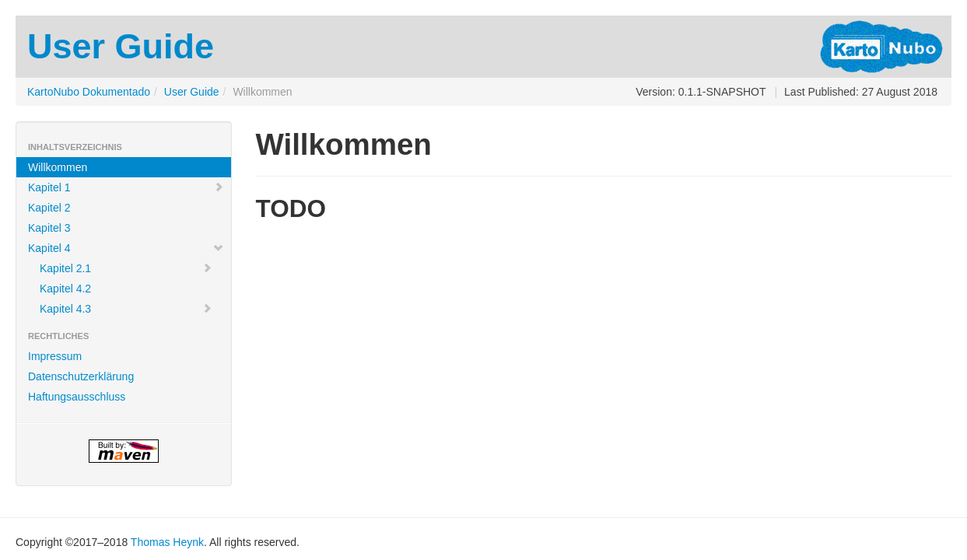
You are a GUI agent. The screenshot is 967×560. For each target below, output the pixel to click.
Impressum (55, 356)
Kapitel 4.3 (126, 309)
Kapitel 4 (126, 248)
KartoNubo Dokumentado (89, 92)
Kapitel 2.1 (126, 268)
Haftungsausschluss (77, 397)
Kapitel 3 (49, 228)
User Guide (192, 92)
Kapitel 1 (126, 187)
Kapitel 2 (49, 208)
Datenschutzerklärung (81, 376)
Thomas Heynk (167, 542)
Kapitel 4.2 (65, 289)
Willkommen (58, 167)
